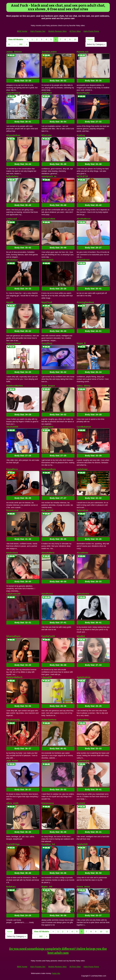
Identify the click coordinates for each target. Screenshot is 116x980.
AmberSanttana (49, 720)
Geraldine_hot (48, 844)
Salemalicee (83, 510)
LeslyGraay (82, 469)
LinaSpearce (48, 427)
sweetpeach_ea (49, 176)
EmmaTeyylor (83, 93)
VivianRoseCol (13, 93)
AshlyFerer (47, 93)
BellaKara (11, 887)
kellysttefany (12, 176)
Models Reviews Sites (57, 31)
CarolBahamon (84, 427)
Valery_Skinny (84, 386)
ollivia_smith (12, 803)
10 (75, 39)
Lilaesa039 (47, 677)
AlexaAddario (48, 553)
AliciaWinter (83, 553)
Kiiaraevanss (48, 803)
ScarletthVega (13, 844)
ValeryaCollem (48, 219)
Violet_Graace (48, 386)
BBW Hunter (22, 31)
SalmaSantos (83, 594)
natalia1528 (82, 844)
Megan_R (81, 343)
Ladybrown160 (13, 594)
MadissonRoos (49, 469)
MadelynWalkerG (14, 677)
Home (90, 39)
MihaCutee (47, 135)
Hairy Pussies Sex (38, 31)
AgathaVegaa (83, 761)
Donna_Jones (83, 887)
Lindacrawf (12, 219)
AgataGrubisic (84, 677)
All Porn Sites (75, 31)
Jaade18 (45, 761)
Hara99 (10, 302)
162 (21, 44)
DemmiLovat (12, 510)
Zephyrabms (83, 720)
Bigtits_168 (47, 887)
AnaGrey (81, 135)
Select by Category (96, 44)
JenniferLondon (49, 52)
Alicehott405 (12, 427)
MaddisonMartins (15, 386)
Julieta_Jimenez (14, 52)
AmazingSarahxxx (85, 302)
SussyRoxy (47, 343)
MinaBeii (81, 636)
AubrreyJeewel (14, 343)
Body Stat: (23, 81)
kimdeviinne (12, 553)
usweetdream (83, 260)
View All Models (16, 39)
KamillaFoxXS (48, 636)
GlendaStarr (12, 260)
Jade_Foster (12, 761)
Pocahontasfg (13, 720)
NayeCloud (47, 302)
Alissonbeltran (13, 135)
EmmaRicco (12, 469)
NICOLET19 (82, 176)
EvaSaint (81, 803)
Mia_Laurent (47, 510)
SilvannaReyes (13, 636)
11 (9, 44)
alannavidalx (48, 260)
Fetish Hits (56, 973)
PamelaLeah (83, 52)
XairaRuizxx (47, 594)
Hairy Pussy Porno (91, 31)
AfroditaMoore (84, 219)
